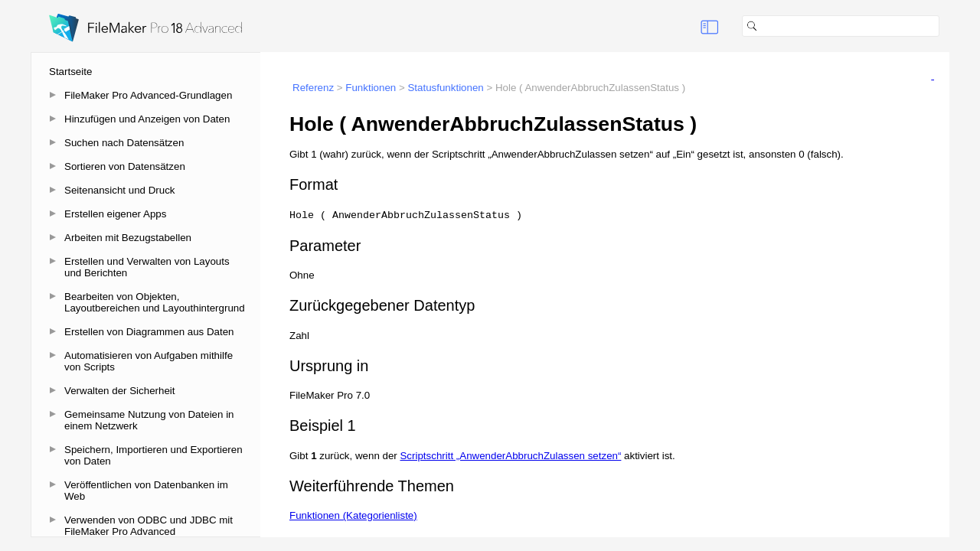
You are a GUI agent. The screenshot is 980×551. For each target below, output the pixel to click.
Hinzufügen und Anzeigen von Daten (147, 119)
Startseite (70, 72)
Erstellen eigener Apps (115, 214)
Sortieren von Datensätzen (125, 166)
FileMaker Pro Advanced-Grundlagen (148, 95)
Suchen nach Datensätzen (124, 143)
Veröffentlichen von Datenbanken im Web (146, 491)
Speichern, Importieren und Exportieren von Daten (154, 455)
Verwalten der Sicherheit (119, 391)
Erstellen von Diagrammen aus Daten (149, 332)
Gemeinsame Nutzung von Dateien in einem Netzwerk (149, 420)
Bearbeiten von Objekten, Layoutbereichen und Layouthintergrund (155, 302)
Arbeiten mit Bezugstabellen (128, 238)
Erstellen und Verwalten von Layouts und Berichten (147, 267)
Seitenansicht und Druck (119, 190)
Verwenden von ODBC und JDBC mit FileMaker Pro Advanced (149, 526)
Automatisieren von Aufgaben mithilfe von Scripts (149, 361)
